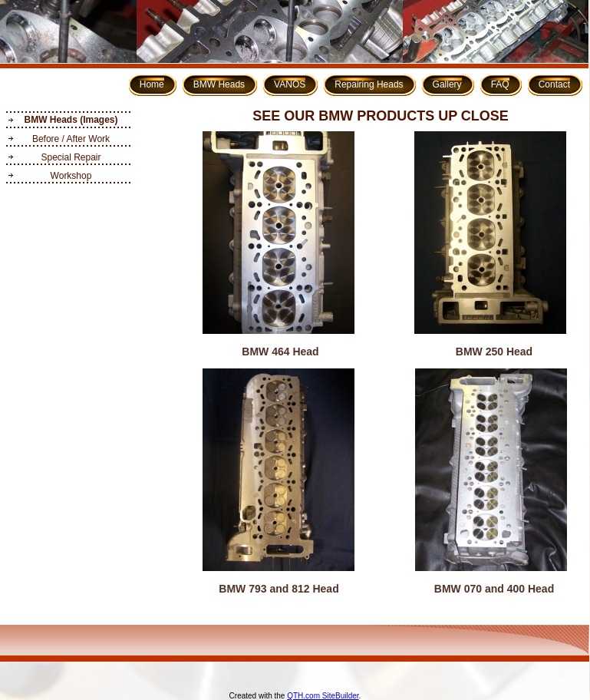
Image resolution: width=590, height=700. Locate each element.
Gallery (447, 84)
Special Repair (71, 157)
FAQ (500, 84)
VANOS (290, 84)
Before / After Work (71, 139)
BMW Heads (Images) (71, 120)
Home (152, 84)
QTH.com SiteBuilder (323, 696)
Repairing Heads (369, 84)
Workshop (71, 176)
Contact (554, 84)
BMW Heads (219, 84)
